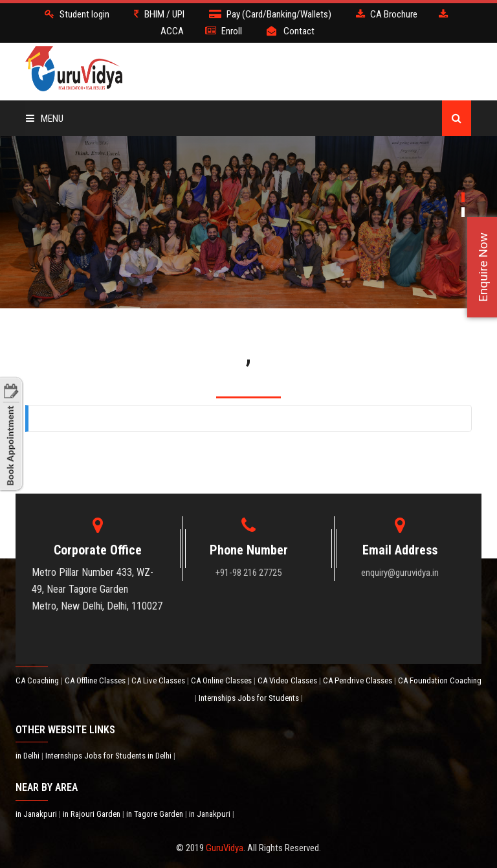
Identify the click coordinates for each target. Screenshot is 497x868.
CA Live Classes (159, 680)
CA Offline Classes (96, 680)
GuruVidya (225, 848)
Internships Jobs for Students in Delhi (109, 756)
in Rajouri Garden (93, 814)
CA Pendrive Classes (359, 680)
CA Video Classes (288, 680)
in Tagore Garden (156, 814)
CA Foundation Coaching (440, 680)
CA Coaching (38, 680)
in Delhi (28, 756)
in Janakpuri (37, 814)
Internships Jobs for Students (250, 698)
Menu (45, 119)
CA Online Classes (222, 680)
